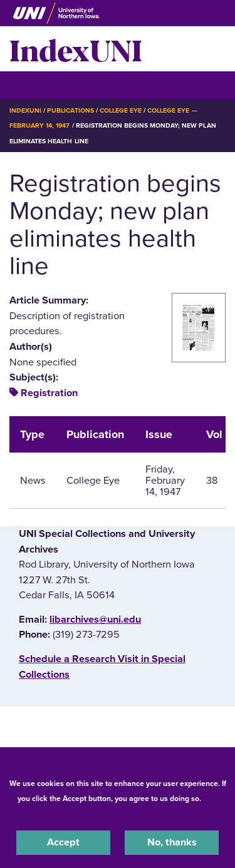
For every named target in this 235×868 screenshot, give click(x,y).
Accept (63, 842)
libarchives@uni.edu (95, 620)
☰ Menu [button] (32, 85)
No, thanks (172, 842)
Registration (49, 393)
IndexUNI (76, 49)
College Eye (121, 110)
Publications (70, 110)
